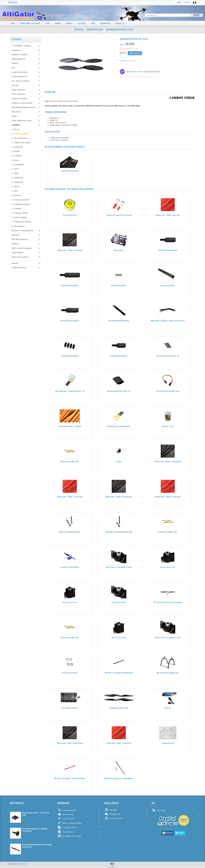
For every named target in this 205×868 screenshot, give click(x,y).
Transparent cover (168, 743)
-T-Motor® (17, 156)
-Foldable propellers (22, 204)
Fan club (15, 85)
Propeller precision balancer (70, 567)
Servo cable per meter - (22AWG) (70, 426)
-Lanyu (16, 160)
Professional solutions (31, 23)
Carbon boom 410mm (168, 285)
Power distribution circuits (22, 121)
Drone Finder (13, 2)
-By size (16, 129)
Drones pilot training (20, 72)
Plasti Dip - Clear (168, 426)
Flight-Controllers (19, 90)
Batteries (84, 23)
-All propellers (19, 226)
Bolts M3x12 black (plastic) (70, 321)
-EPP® (16, 173)
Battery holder (119, 250)
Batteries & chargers (20, 54)
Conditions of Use (67, 827)
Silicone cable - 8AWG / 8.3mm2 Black (70, 743)
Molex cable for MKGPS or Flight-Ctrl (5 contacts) (168, 321)
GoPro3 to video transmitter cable (168, 391)
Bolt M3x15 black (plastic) (70, 285)
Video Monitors (18, 253)
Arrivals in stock (66, 818)
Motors (14, 116)
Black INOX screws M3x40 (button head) (119, 532)
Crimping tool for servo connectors (119, 426)
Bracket (119, 461)
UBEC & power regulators (22, 248)
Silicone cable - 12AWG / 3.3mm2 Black (168, 461)
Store (49, 23)
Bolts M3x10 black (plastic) (168, 250)
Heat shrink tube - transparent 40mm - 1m (70, 391)
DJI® (13, 68)
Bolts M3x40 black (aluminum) (119, 321)
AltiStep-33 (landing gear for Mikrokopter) (119, 778)
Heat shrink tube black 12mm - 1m (119, 391)
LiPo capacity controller (70, 708)
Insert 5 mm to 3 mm (168, 567)
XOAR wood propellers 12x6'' (168, 532)
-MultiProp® (18, 178)
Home (179, 2)
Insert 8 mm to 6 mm (119, 602)
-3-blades (17, 209)
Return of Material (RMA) (70, 823)
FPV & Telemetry (19, 94)
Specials (15, 263)
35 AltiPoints (139, 72)
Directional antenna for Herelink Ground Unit (35, 830)
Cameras (15, 63)
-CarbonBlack (19, 165)
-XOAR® (16, 151)
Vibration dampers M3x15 (70, 356)
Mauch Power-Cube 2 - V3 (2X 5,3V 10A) (36, 814)
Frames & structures (20, 99)
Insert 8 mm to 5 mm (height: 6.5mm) (119, 567)
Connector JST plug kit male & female (119, 215)
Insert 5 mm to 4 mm (70, 602)
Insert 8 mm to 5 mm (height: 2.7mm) (168, 637)
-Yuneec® (17, 195)
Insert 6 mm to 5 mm (119, 637)
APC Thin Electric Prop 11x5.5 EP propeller (168, 602)
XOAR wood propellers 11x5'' (70, 637)
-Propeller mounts (21, 213)
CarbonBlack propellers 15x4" (119, 708)
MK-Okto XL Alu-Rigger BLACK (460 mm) (119, 673)
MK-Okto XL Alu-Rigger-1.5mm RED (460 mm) (70, 778)
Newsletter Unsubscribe (69, 836)
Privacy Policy (65, 832)
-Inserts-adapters (20, 217)
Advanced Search (67, 810)
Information (109, 23)
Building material (18, 59)
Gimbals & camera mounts (22, 103)
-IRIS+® (16, 187)
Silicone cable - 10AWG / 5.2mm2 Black (119, 497)
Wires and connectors (20, 257)
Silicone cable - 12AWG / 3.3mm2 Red (70, 497)
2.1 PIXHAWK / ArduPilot (21, 46)
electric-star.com (114, 818)
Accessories (16, 50)
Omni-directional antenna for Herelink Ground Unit (37, 846)
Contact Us (124, 23)
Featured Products (19, 268)
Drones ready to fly (19, 76)
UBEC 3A (168, 708)
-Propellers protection (22, 222)
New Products (66, 814)
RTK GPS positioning (20, 239)
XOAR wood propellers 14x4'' (70, 461)
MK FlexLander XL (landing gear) (168, 673)
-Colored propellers (21, 200)
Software (15, 244)
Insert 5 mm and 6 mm (70, 673)
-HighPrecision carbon (22, 143)
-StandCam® (18, 182)
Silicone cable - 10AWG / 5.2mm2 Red (168, 497)
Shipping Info (112, 814)
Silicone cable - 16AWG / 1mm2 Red (168, 215)
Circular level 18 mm (70, 215)
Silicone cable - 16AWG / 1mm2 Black (70, 250)
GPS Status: (159, 810)
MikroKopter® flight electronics (24, 107)
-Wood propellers (20, 138)
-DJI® (15, 191)
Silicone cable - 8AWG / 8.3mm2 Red (119, 743)
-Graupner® (18, 147)
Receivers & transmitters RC (23, 231)
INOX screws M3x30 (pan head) (70, 532)
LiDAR (96, 23)
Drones (60, 23)
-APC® (16, 169)
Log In (186, 2)
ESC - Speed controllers (21, 81)
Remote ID (16, 235)
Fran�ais (112, 865)
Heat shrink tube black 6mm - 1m (168, 356)
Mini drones (16, 112)
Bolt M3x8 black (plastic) (119, 356)
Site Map (111, 810)
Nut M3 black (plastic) (119, 285)
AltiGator (24, 864)
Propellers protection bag (70, 171)
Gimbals (72, 23)
